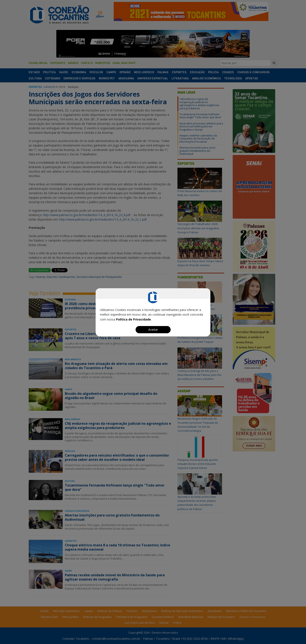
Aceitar (153, 330)
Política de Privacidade (133, 319)
